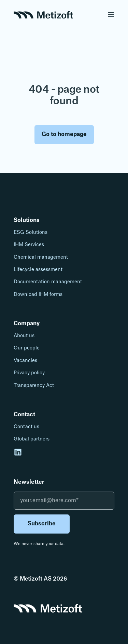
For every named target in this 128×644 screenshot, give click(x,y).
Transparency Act (34, 386)
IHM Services (29, 245)
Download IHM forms (38, 295)
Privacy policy (29, 373)
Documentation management (48, 282)
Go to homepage (64, 134)
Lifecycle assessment (38, 270)
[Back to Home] (43, 14)
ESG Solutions (31, 233)
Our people (27, 348)
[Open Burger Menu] (111, 15)
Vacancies (25, 361)
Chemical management (41, 257)
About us (24, 336)
